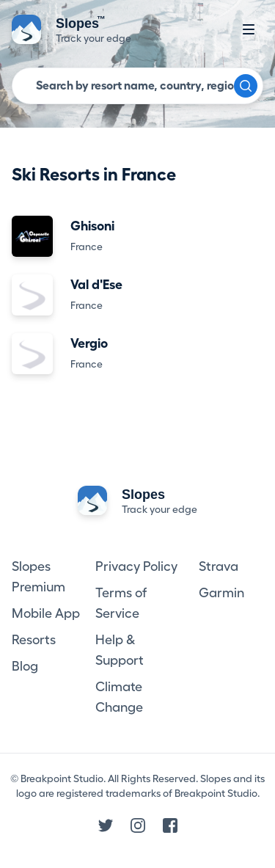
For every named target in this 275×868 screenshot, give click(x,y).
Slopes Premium (38, 577)
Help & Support (120, 650)
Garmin (221, 593)
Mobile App (46, 613)
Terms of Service (121, 603)
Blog (25, 666)
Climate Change (119, 697)
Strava (219, 566)
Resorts (34, 640)
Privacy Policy (136, 566)
